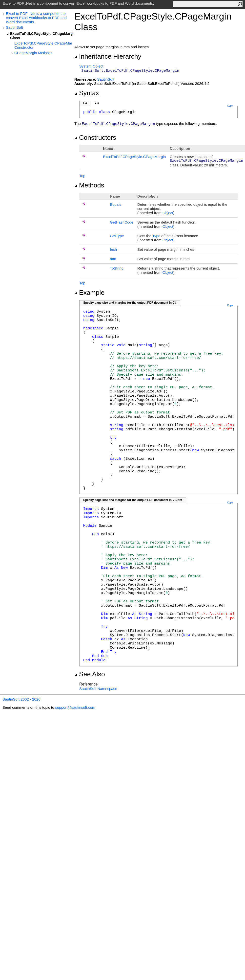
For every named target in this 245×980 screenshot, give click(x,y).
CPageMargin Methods (33, 53)
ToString (117, 268)
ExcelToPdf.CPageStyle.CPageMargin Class (41, 36)
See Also (90, 674)
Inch (113, 249)
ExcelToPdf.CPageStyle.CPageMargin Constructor (43, 45)
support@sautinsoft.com (75, 707)
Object (168, 213)
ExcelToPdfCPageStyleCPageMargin (134, 157)
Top (82, 176)
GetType (117, 236)
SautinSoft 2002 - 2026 (21, 699)
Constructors (95, 137)
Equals (116, 204)
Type (156, 236)
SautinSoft (14, 27)
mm (113, 259)
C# (85, 103)
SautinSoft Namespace (98, 689)
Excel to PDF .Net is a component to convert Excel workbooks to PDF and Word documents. (36, 18)
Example (89, 293)
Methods (89, 185)
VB (97, 103)
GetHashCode (122, 222)
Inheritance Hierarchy (108, 56)
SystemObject (91, 66)
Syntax (87, 93)
